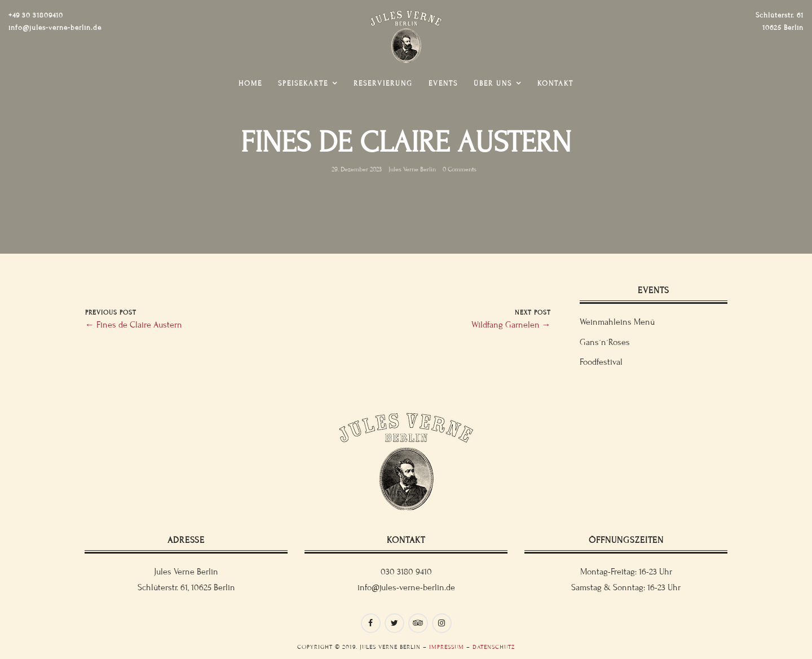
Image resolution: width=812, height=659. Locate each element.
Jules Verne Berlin (412, 169)
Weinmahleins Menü (617, 322)
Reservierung (383, 83)
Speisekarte (303, 83)
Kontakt (555, 83)
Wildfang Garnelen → (511, 325)
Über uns (493, 83)
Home (250, 83)
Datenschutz (494, 647)
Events (443, 83)
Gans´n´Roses (605, 342)
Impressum (447, 647)
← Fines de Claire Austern (134, 325)
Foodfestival (601, 362)
